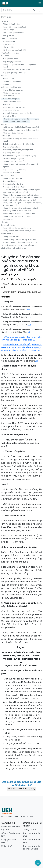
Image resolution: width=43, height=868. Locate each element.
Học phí (4, 76)
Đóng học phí (9, 79)
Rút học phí (8, 84)
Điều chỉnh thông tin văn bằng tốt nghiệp (20, 156)
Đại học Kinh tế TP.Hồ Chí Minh (21, 817)
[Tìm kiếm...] (19, 10)
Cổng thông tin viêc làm (13, 184)
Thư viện (5, 222)
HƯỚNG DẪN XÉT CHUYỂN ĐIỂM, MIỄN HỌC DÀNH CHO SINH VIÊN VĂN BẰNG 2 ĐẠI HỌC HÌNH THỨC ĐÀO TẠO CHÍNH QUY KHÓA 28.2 (21, 348)
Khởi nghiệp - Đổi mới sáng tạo (14, 248)
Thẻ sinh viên (9, 47)
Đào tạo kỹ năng (10, 181)
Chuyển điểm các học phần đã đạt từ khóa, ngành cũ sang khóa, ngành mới (21, 120)
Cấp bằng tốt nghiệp (12, 153)
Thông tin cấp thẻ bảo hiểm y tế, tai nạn (19, 240)
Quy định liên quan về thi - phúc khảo (18, 113)
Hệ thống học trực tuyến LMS (15, 50)
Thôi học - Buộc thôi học (13, 133)
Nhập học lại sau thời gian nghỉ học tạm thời (21, 130)
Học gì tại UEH (9, 36)
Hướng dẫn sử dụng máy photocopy (18, 228)
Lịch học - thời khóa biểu (11, 87)
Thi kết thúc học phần (11, 99)
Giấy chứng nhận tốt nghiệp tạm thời (18, 150)
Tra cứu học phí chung (12, 82)
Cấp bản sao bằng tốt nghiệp (15, 170)
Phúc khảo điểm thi (11, 110)
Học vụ (4, 124)
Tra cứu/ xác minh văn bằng (15, 162)
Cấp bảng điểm (10, 116)
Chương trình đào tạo (10, 53)
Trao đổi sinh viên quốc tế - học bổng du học (20, 245)
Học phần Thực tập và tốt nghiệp (17, 70)
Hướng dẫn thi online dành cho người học (20, 231)
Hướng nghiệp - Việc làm (13, 178)
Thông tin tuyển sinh (12, 24)
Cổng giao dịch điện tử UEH (14, 187)
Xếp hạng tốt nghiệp (11, 147)
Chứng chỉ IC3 (29, 830)
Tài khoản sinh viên (9, 39)
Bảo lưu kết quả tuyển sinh (14, 33)
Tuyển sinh (6, 21)
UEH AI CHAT (7, 846)
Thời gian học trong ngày (13, 93)
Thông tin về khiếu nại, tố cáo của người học (21, 217)
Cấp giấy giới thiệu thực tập (14, 73)
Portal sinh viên (9, 42)
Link (29, 317)
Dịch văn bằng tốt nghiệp (13, 159)
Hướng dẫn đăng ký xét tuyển (15, 27)
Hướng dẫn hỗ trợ (8, 225)
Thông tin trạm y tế (11, 237)
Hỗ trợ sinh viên (8, 176)
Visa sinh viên (9, 219)
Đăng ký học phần (11, 59)
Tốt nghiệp (6, 136)
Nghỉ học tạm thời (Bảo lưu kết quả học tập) (21, 127)
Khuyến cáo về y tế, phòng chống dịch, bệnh (21, 243)
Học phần (5, 56)
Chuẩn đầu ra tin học (12, 173)
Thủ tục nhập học (10, 30)
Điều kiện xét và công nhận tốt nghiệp (19, 144)
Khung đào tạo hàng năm (14, 90)
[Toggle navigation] (40, 3)
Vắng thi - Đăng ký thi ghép (14, 108)
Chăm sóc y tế (7, 234)
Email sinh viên (9, 44)
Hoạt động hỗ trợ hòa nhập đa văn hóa (19, 214)
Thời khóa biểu (9, 96)
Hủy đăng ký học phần (12, 62)
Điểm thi (7, 105)
